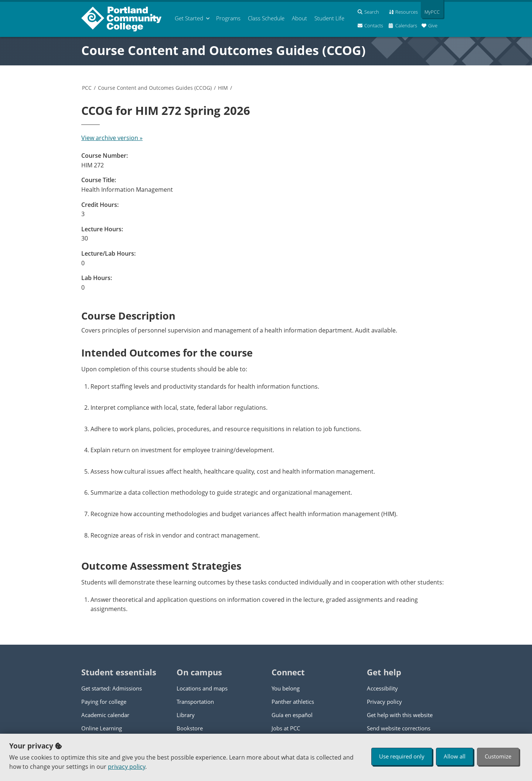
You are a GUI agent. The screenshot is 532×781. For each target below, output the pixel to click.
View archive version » (112, 138)
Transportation (195, 702)
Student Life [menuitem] (329, 18)
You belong (286, 688)
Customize (498, 756)
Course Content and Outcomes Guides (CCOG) (224, 50)
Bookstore (190, 728)
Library (186, 715)
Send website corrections (399, 728)
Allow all (455, 756)
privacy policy (127, 767)
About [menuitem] (299, 18)
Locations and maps (202, 688)
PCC (87, 88)
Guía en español (292, 715)
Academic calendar (105, 715)
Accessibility (382, 688)
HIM (223, 88)
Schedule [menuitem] (266, 18)
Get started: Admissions (112, 688)
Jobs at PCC (286, 728)
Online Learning (102, 728)
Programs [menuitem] (228, 18)
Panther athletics (293, 702)
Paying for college (104, 702)
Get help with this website (400, 715)
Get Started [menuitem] (189, 18)
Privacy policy (384, 702)
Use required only (402, 756)
